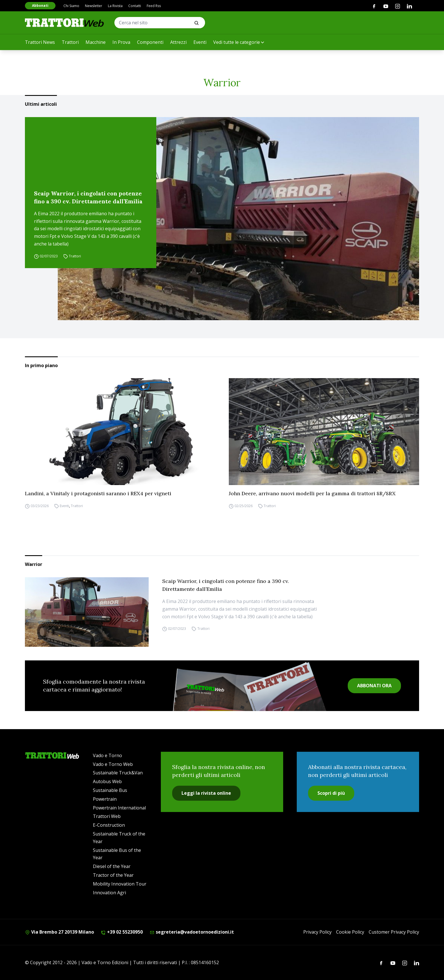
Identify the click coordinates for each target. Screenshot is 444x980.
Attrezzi (178, 42)
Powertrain (105, 799)
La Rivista (115, 6)
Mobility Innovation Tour (120, 884)
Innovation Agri (109, 893)
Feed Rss (154, 6)
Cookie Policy (350, 932)
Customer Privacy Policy (394, 932)
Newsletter (94, 6)
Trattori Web (107, 816)
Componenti (150, 42)
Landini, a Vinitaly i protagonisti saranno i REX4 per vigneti (98, 493)
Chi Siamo (71, 6)
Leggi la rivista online (206, 793)
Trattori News (40, 42)
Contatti (135, 6)
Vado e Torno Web (113, 764)
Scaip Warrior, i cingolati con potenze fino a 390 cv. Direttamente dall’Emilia (88, 197)
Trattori (70, 42)
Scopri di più (331, 793)
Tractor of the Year (113, 875)
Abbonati (40, 6)
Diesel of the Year (112, 866)
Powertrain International (119, 808)
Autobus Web (107, 781)
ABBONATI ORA (374, 686)
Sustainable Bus (110, 790)
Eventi (200, 42)
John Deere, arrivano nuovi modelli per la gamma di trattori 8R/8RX (312, 493)
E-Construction (109, 825)
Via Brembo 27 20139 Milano (59, 932)
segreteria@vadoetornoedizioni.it (192, 932)
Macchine (96, 42)
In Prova (121, 42)
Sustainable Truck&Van (118, 773)
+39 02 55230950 (122, 932)
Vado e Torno (107, 755)
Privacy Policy (317, 932)
